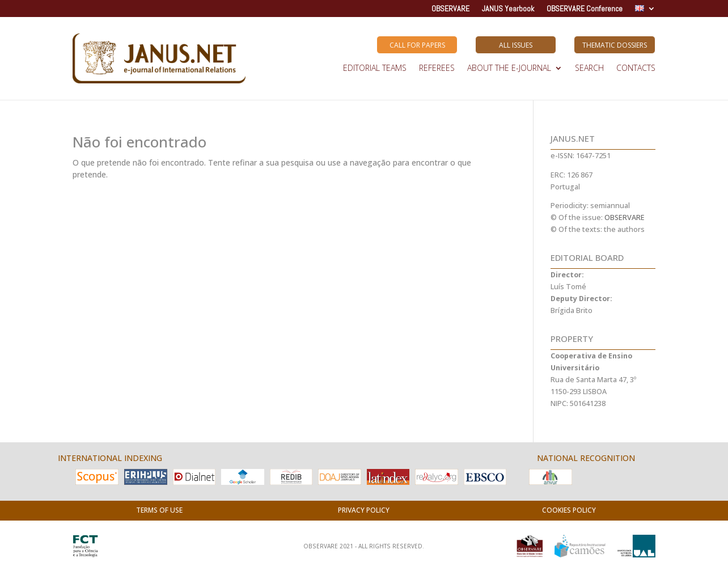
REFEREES (437, 69)
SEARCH (589, 69)
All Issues (516, 45)
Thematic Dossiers (615, 45)
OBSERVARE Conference (585, 9)
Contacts (636, 69)
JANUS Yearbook (508, 9)
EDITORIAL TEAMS (375, 69)
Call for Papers (417, 45)
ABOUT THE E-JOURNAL (509, 69)
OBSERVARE (450, 9)
